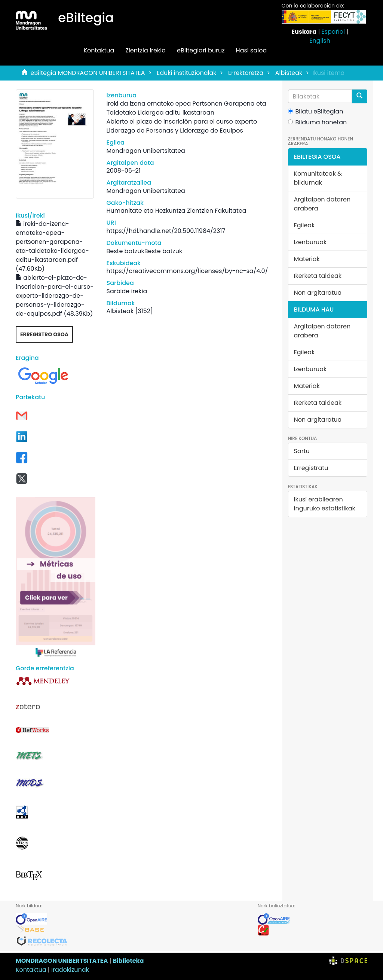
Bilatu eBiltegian (316, 111)
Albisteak (289, 73)
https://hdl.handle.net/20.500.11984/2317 (166, 231)
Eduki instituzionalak (187, 73)
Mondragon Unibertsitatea (146, 151)
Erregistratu (311, 468)
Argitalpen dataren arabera (322, 204)
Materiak (307, 259)
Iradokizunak (70, 970)
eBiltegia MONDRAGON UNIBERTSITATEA (88, 73)
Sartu (302, 451)
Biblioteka (128, 961)
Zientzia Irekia (145, 50)
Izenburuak (310, 242)
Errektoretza (246, 73)
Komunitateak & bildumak (318, 178)
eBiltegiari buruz (201, 50)
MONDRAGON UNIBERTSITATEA (62, 961)
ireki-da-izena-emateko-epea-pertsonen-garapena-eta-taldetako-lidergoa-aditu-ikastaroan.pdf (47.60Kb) (52, 246)
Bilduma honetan (318, 122)
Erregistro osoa (44, 334)
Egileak (304, 225)
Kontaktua (99, 50)
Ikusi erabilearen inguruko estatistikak (325, 504)
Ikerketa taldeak (318, 276)
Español (333, 32)
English (320, 41)
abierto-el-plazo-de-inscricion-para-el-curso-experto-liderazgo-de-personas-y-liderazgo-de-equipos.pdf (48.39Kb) (55, 296)
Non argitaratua (318, 293)
